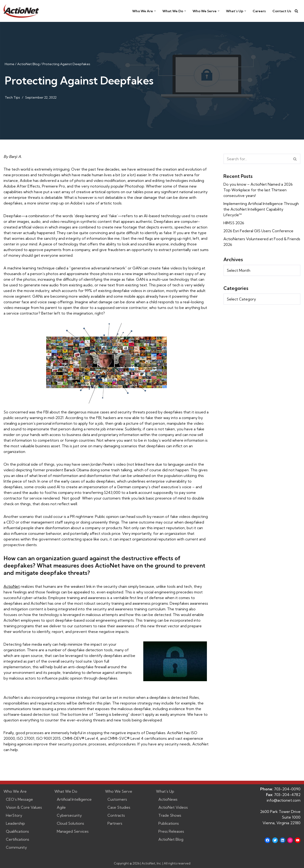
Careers (259, 11)
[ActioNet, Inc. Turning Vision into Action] (21, 11)
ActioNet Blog (28, 64)
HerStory (14, 815)
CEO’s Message (19, 799)
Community (16, 847)
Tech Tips (12, 97)
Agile (61, 807)
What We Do (66, 791)
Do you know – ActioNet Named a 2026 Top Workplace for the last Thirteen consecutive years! (259, 190)
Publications (169, 823)
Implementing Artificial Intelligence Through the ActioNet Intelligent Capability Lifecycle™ (262, 209)
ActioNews (168, 799)
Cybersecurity (69, 815)
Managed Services (73, 831)
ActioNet (12, 586)
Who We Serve (119, 791)
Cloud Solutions (70, 823)
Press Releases (171, 831)
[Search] (296, 11)
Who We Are (15, 791)
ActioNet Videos (173, 807)
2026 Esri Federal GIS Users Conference (259, 231)
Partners (115, 823)
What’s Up (165, 791)
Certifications (18, 839)
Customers (117, 799)
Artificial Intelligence (74, 799)
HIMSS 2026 (234, 223)
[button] (154, 11)
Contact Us (282, 11)
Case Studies (119, 807)
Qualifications (17, 831)
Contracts (116, 815)
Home (10, 64)
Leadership (15, 823)
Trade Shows (170, 815)
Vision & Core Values (24, 807)
